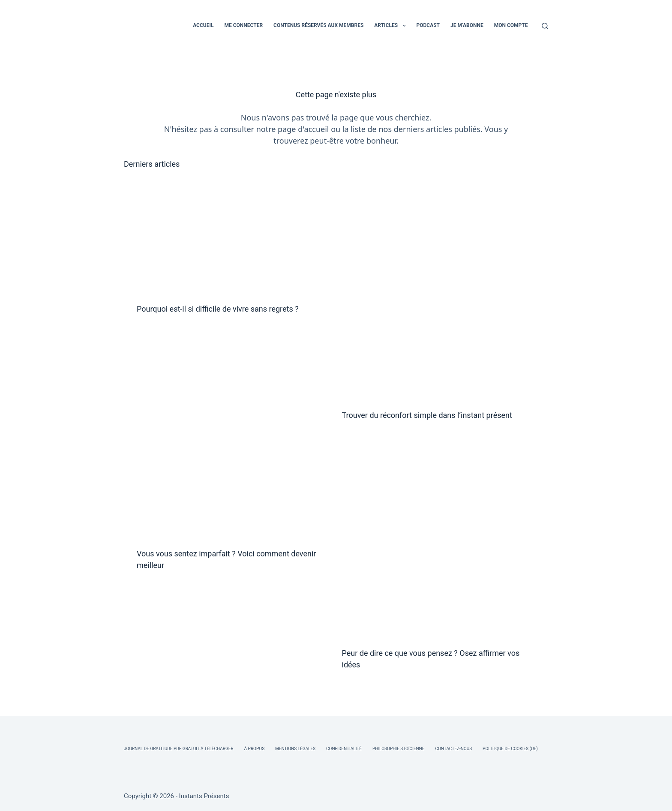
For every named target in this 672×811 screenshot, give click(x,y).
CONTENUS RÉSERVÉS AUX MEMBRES (318, 25)
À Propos (254, 749)
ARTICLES (391, 26)
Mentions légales (295, 749)
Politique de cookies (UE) (510, 749)
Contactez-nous (453, 749)
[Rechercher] (545, 26)
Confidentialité (344, 749)
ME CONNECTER (243, 25)
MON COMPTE (511, 25)
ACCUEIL (203, 25)
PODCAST (428, 25)
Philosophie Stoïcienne (398, 749)
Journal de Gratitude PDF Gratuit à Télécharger (179, 749)
